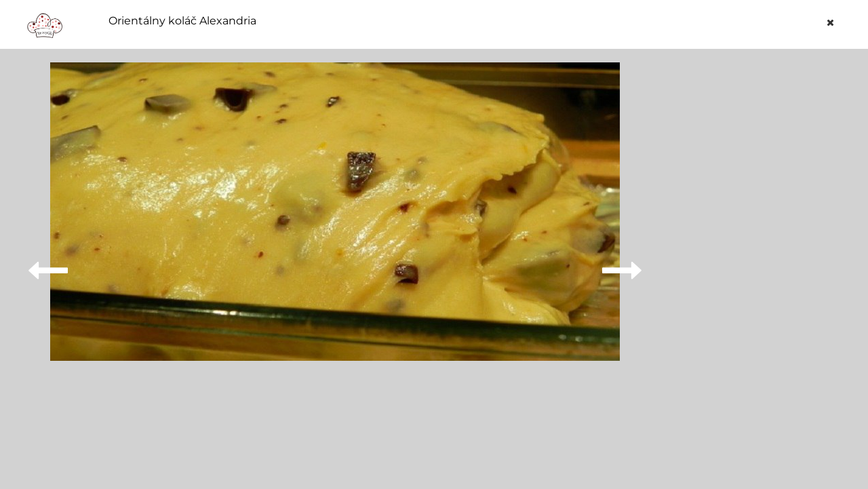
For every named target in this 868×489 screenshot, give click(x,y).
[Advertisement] (755, 266)
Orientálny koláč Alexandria (182, 21)
